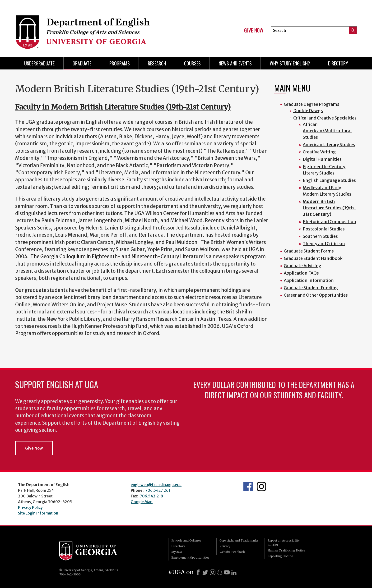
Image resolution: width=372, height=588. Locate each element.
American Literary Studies (329, 145)
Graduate (82, 63)
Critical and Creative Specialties (325, 118)
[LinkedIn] (234, 572)
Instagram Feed (261, 487)
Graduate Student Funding (311, 288)
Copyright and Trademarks (239, 540)
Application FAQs (301, 273)
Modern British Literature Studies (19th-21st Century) (330, 208)
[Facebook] (198, 572)
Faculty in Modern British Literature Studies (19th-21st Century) (123, 107)
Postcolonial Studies (324, 229)
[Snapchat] (220, 572)
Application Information (309, 280)
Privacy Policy (30, 507)
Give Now (254, 30)
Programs (120, 63)
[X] (205, 572)
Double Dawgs (308, 111)
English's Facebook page (248, 487)
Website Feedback (232, 552)
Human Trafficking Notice (286, 550)
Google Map (142, 502)
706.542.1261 (158, 490)
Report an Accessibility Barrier (284, 543)
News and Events (235, 63)
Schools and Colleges (186, 540)
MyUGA (177, 552)
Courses (192, 63)
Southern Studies (320, 236)
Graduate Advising (303, 266)
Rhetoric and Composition (329, 222)
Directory (338, 63)
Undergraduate (39, 63)
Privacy (225, 546)
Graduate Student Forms (309, 251)
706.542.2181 (152, 496)
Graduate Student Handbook (313, 258)
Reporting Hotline (280, 556)
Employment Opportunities (190, 558)
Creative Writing (319, 152)
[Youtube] (227, 572)
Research (157, 63)
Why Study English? (290, 63)
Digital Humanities (322, 159)
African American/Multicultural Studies (327, 131)
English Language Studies (329, 180)
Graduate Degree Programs (312, 104)
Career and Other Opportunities (316, 295)
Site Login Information (38, 513)
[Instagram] (213, 572)
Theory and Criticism (324, 244)
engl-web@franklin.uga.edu (156, 485)
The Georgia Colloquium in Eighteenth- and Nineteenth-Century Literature (117, 257)
